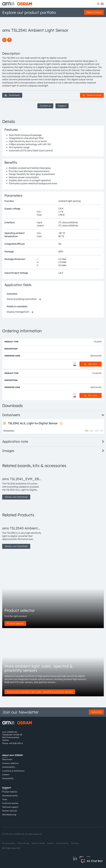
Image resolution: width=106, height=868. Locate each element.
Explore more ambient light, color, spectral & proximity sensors (40, 692)
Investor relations (10, 763)
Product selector (15, 623)
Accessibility (8, 778)
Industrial (12, 294)
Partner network (10, 811)
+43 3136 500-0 (16, 743)
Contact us (45, 106)
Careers (6, 775)
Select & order (92, 95)
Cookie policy (62, 843)
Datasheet (12, 95)
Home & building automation (22, 299)
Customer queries (10, 803)
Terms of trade (38, 843)
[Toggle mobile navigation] (102, 4)
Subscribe (96, 712)
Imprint (51, 843)
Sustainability (9, 767)
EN (87, 431)
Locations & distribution (13, 771)
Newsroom (7, 759)
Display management (18, 312)
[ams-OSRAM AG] (17, 4)
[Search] (98, 4)
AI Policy (75, 843)
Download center (10, 796)
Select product (94, 12)
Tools (5, 799)
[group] (22, 485)
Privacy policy (9, 843)
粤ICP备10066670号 (11, 848)
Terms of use (23, 843)
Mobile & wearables (17, 306)
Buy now (91, 364)
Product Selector (10, 792)
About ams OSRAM (12, 755)
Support (62, 106)
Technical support (10, 807)
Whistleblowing (9, 815)
